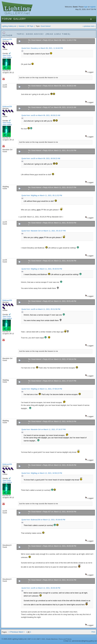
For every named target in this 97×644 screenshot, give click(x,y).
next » (93, 26)
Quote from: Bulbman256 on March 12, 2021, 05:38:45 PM (43, 520)
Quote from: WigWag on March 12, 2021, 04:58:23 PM (42, 473)
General (21, 26)
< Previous (13, 632)
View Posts (7, 55)
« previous (86, 26)
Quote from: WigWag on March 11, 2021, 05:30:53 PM (42, 269)
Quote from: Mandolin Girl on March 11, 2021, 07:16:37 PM (44, 430)
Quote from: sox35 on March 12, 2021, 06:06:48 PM (41, 588)
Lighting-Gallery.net (9, 26)
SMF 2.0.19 (32, 639)
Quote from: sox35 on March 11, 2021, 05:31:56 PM (41, 309)
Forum (7, 19)
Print (93, 632)
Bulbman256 (7, 39)
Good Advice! (46, 26)
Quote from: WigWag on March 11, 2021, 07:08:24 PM (42, 389)
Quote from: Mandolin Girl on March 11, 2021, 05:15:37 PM (44, 231)
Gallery (20, 19)
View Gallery (7, 57)
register (93, 7)
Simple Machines (52, 639)
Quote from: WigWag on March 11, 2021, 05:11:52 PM (42, 195)
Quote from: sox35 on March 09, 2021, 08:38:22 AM (41, 115)
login (86, 7)
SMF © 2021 (41, 639)
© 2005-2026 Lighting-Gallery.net (14, 639)
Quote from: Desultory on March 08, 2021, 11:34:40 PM (42, 48)
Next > (22, 632)
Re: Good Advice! (35, 40)
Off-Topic (30, 26)
